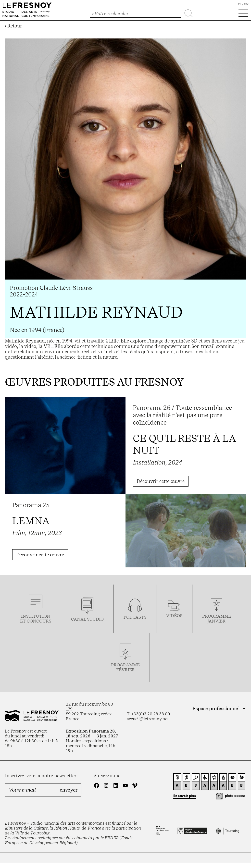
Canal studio (87, 619)
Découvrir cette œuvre (161, 481)
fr (240, 4)
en (246, 4)
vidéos (174, 616)
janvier (216, 621)
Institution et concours (36, 619)
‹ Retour (13, 26)
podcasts (135, 617)
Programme (217, 616)
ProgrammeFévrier (125, 667)
